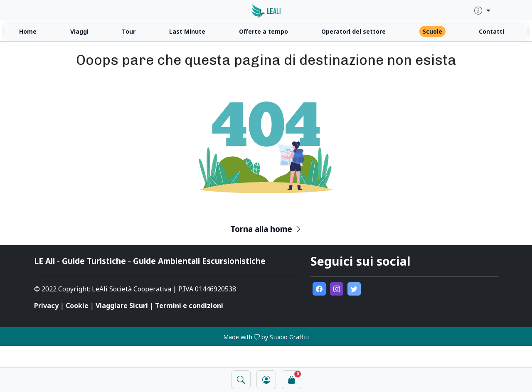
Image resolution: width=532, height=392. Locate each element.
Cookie (77, 306)
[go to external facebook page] (319, 289)
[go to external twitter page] (354, 289)
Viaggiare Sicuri (122, 306)
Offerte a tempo (264, 31)
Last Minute (187, 31)
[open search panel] (241, 380)
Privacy (46, 306)
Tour (129, 31)
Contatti (491, 31)
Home (28, 31)
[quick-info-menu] (482, 11)
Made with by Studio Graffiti (266, 337)
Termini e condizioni (189, 306)
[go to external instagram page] (337, 289)
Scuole (432, 31)
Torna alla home (266, 229)
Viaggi (79, 31)
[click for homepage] (266, 10)
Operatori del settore (353, 31)
